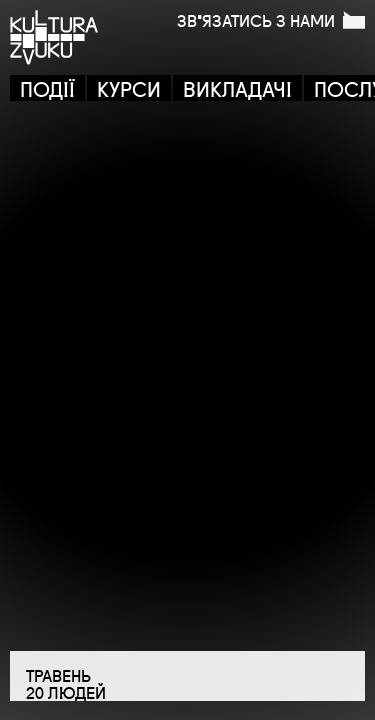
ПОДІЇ (47, 88)
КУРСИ (129, 88)
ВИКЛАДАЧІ (237, 88)
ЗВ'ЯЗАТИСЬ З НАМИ (271, 20)
